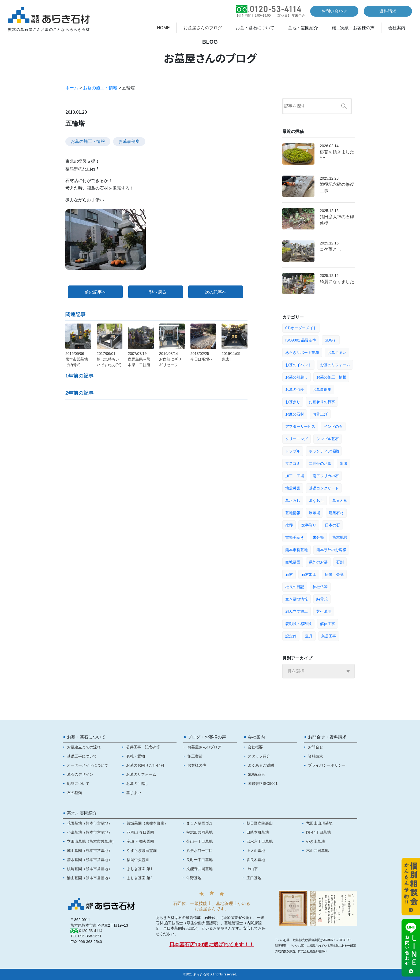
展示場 (314, 513)
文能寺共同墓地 (200, 869)
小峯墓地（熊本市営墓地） (89, 832)
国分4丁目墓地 (318, 832)
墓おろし (293, 500)
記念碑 (291, 636)
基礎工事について (82, 756)
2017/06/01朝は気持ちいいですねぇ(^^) (109, 359)
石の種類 (74, 793)
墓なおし (316, 500)
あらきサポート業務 (302, 352)
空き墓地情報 (297, 599)
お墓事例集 (129, 141)
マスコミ (293, 463)
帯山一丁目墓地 (200, 841)
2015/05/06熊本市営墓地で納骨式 (77, 359)
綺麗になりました (337, 282)
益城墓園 (293, 562)
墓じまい (134, 793)
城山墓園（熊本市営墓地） (89, 851)
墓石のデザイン (80, 774)
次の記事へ (216, 292)
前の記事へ (95, 292)
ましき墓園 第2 (140, 878)
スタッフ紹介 (259, 756)
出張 (344, 463)
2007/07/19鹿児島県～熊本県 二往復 (139, 359)
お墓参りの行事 (322, 402)
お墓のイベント (298, 365)
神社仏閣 (320, 587)
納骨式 (322, 599)
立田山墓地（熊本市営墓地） (91, 841)
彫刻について (78, 784)
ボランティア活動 (324, 451)
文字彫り (309, 525)
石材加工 (309, 574)
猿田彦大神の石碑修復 (337, 220)
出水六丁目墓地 (260, 841)
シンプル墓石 (328, 439)
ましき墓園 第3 (199, 823)
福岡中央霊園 (138, 860)
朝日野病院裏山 (260, 823)
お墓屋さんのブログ (203, 28)
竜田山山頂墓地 (319, 823)
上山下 (252, 869)
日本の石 (332, 525)
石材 (289, 574)
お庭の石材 (295, 414)
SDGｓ (331, 340)
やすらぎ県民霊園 (142, 851)
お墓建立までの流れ (84, 747)
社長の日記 (295, 587)
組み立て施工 (297, 611)
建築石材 (336, 513)
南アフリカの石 (326, 476)
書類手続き (295, 537)
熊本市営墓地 (297, 550)
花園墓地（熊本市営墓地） (89, 823)
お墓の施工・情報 (100, 88)
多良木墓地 (256, 860)
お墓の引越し (297, 377)
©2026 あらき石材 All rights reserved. (210, 974)
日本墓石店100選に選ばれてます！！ (212, 944)
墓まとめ (340, 500)
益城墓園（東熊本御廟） (147, 823)
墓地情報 (293, 513)
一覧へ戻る (156, 292)
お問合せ (316, 747)
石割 (340, 562)
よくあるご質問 (261, 765)
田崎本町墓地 (258, 832)
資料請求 (388, 11)
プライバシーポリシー (327, 765)
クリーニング (297, 439)
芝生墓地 (324, 611)
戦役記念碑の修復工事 (337, 188)
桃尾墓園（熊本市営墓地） (89, 869)
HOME (163, 28)
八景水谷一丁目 (200, 851)
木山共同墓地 (317, 851)
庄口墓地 (254, 878)
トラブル (293, 451)
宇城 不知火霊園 (140, 841)
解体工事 (328, 624)
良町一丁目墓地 (200, 860)
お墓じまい (337, 352)
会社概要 (255, 747)
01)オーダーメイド (301, 328)
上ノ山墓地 (256, 851)
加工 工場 (295, 476)
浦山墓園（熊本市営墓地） (89, 878)
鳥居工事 (329, 636)
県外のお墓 (318, 562)
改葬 (289, 525)
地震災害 (293, 488)
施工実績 (195, 756)
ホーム (72, 88)
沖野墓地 (194, 878)
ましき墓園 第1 (140, 869)
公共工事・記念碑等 (143, 747)
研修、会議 (334, 574)
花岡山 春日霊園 (140, 832)
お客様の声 (197, 765)
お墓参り (293, 402)
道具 (309, 636)
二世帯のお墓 (320, 463)
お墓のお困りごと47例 (145, 765)
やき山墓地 (316, 841)
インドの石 (333, 426)
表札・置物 (136, 756)
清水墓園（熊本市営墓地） (89, 860)
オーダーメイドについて (88, 765)
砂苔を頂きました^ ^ (337, 155)
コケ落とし (331, 249)
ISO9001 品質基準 (301, 340)
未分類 (318, 537)
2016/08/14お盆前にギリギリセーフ (170, 359)
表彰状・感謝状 (298, 624)
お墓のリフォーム (335, 365)
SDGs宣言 (256, 774)
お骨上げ (320, 414)
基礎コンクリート (324, 488)
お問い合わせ (334, 11)
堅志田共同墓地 (200, 832)
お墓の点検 (295, 389)
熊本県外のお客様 (331, 550)
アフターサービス (300, 426)
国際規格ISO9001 (263, 784)
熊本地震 (340, 537)
